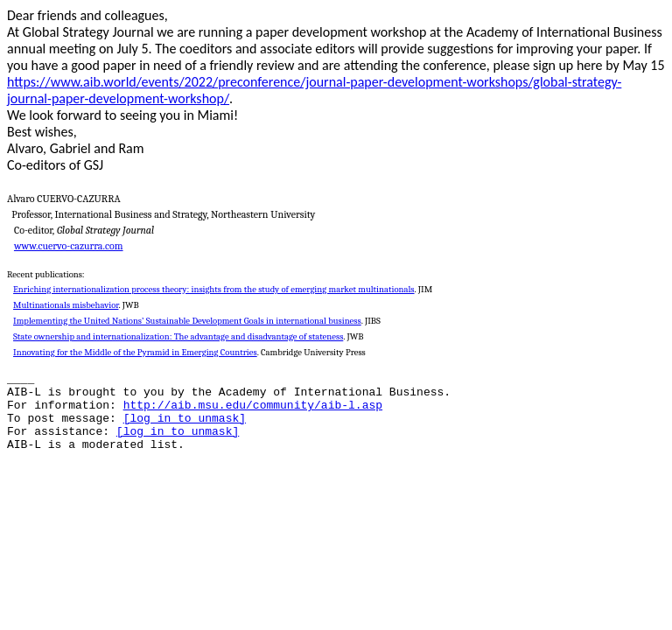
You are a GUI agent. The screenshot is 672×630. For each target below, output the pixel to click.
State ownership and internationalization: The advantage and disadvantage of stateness (178, 336)
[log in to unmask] (185, 419)
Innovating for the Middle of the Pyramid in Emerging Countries (135, 352)
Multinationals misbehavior (66, 305)
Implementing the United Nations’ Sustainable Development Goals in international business (187, 321)
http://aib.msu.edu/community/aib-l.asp (253, 406)
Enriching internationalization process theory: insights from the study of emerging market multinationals (213, 289)
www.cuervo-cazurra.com (69, 246)
